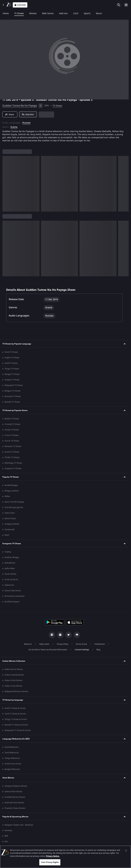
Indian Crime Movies (13, 686)
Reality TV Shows (12, 419)
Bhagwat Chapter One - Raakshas (19, 825)
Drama (14, 127)
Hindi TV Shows (11, 363)
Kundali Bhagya (11, 485)
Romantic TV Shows (13, 446)
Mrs (6, 842)
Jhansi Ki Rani (10, 518)
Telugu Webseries (12, 758)
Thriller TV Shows (12, 457)
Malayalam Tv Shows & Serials (18, 730)
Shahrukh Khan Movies (14, 803)
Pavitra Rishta (10, 574)
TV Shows (57, 106)
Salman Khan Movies (14, 792)
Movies (33, 14)
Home (6, 14)
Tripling (8, 552)
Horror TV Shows (12, 441)
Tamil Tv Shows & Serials (15, 714)
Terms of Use (81, 644)
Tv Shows (19, 14)
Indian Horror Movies (14, 669)
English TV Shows (12, 358)
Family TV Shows (12, 430)
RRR (6, 836)
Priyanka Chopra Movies (15, 808)
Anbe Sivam (10, 513)
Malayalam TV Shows (14, 385)
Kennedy (8, 830)
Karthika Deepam (12, 602)
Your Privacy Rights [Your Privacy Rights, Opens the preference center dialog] (50, 862)
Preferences (100, 644)
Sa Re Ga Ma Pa (11, 580)
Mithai (7, 496)
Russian (26, 123)
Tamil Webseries (12, 753)
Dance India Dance (13, 591)
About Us (28, 644)
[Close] (126, 850)
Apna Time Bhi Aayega (14, 502)
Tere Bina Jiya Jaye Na (14, 507)
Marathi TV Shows (12, 402)
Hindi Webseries (12, 747)
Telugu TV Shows (12, 369)
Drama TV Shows (12, 452)
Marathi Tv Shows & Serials (16, 725)
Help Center (44, 644)
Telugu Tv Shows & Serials (16, 719)
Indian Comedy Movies (14, 675)
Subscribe (20, 5)
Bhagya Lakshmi (12, 491)
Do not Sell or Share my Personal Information (48, 650)
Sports (87, 14)
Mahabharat (10, 563)
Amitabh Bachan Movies (15, 797)
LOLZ (76, 14)
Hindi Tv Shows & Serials (15, 708)
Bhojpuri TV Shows (13, 391)
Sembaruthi (10, 530)
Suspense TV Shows (13, 469)
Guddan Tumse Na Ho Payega (20, 106)
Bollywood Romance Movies (17, 691)
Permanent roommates (15, 596)
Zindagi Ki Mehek (12, 524)
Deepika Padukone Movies (16, 786)
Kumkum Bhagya (12, 557)
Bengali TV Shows (12, 374)
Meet (7, 535)
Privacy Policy (63, 644)
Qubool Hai (9, 585)
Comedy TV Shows (12, 424)
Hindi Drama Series (13, 764)
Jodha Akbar (10, 568)
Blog (98, 650)
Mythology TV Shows (13, 463)
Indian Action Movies (14, 680)
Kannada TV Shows (13, 396)
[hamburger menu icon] (126, 5)
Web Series (48, 14)
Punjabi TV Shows (12, 380)
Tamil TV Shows (11, 352)
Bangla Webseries (12, 769)
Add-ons (63, 14)
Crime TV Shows (12, 435)
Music (99, 14)
